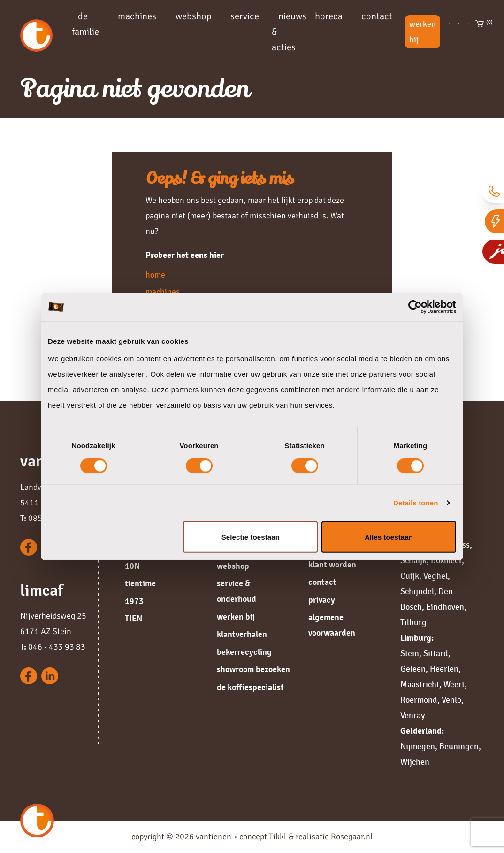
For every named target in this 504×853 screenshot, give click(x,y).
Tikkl (278, 837)
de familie (85, 23)
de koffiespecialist (250, 687)
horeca (329, 16)
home (155, 275)
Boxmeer (446, 560)
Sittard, (437, 653)
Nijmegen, (419, 746)
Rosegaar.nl (352, 837)
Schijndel (417, 591)
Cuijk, (411, 576)
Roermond (419, 700)
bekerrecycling (244, 652)
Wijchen (415, 762)
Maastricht (420, 684)
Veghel (435, 576)
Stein (410, 653)
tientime (140, 583)
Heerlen (444, 669)
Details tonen (416, 503)
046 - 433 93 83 (53, 647)
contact (377, 16)
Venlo (451, 700)
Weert (454, 684)
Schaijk (413, 560)
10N (132, 566)
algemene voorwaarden (332, 625)
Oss (463, 545)
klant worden (332, 565)
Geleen (413, 669)
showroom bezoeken (253, 669)
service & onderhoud (237, 591)
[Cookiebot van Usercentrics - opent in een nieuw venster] (415, 307)
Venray (412, 715)
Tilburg (413, 622)
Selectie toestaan (251, 537)
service (245, 16)
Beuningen (459, 746)
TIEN (134, 619)
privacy (322, 600)
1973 (134, 601)
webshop (194, 16)
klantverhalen (242, 634)
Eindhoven (445, 607)
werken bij (423, 32)
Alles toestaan (389, 537)
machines (137, 16)
